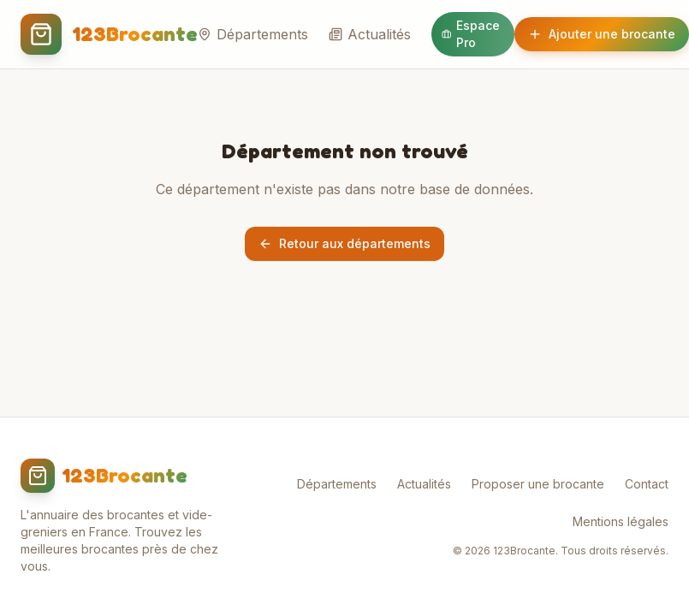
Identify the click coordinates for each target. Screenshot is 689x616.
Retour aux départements (344, 243)
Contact (647, 484)
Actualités (370, 34)
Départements (253, 34)
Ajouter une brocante (602, 34)
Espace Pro (471, 34)
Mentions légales (621, 521)
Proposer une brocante (538, 484)
